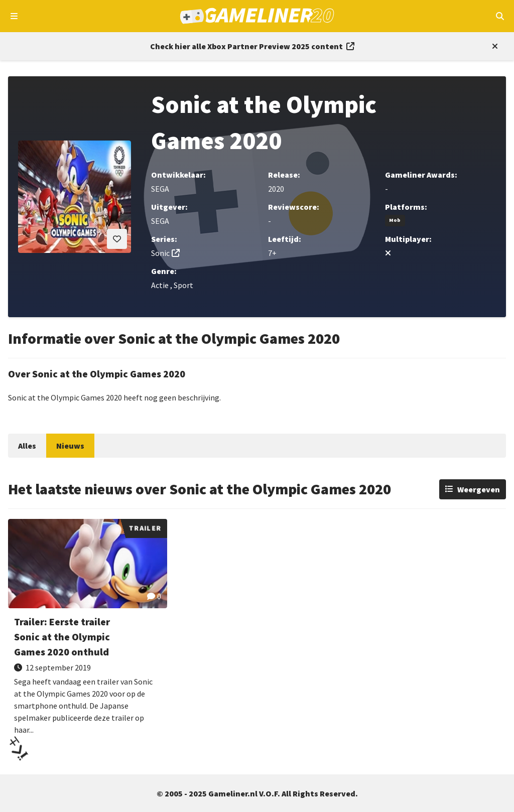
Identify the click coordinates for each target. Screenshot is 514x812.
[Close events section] (493, 46)
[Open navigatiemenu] (14, 16)
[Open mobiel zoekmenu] (500, 16)
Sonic (160, 253)
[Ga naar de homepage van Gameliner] (257, 16)
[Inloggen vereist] (117, 239)
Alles (27, 446)
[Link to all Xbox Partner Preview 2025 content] (252, 46)
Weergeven (479, 489)
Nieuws (70, 446)
